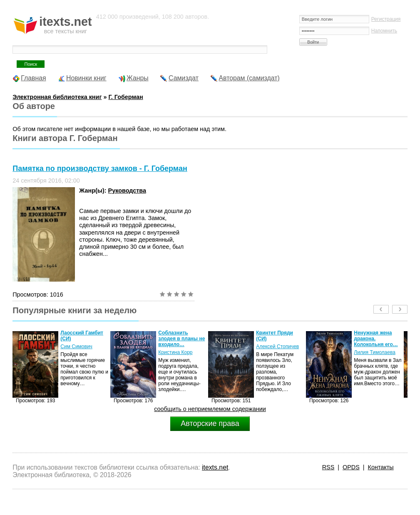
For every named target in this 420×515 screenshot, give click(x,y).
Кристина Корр (175, 352)
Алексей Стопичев (277, 347)
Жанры (138, 78)
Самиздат (184, 78)
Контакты (381, 467)
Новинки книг (86, 78)
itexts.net (215, 467)
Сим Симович (76, 347)
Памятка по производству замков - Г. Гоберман (100, 168)
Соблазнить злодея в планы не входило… (181, 339)
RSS (328, 467)
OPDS (351, 467)
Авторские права (210, 423)
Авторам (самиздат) (249, 78)
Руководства (127, 191)
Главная (33, 78)
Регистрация (386, 19)
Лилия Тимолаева (375, 352)
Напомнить (384, 31)
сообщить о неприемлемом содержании (210, 409)
